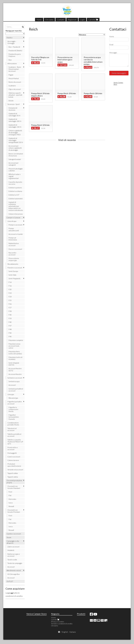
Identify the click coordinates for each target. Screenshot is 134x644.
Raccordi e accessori (12, 254)
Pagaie (11, 75)
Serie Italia (12, 275)
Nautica (9, 38)
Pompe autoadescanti (14, 229)
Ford (10, 492)
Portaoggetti (12, 453)
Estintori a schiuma (15, 191)
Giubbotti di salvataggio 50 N (14, 115)
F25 (10, 300)
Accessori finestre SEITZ (15, 369)
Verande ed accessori (15, 470)
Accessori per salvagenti (14, 164)
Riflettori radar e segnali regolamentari (15, 176)
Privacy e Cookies (58, 622)
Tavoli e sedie (12, 560)
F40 (10, 322)
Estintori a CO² (14, 195)
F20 (10, 289)
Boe (10, 60)
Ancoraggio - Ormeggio (12, 42)
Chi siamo (49, 20)
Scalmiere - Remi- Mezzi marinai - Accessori (15, 69)
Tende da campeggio (15, 563)
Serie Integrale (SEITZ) (14, 364)
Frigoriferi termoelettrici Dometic (14, 417)
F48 (10, 329)
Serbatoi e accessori (15, 378)
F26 (10, 304)
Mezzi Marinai (14, 78)
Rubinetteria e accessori (14, 244)
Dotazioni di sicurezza (13, 109)
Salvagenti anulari (15, 159)
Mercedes (12, 499)
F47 (10, 326)
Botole (11, 101)
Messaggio (113, 53)
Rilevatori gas (13, 398)
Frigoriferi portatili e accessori (15, 403)
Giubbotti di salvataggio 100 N (15, 120)
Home (39, 20)
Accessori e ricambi (16, 234)
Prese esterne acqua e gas (14, 259)
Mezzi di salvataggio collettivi (16, 170)
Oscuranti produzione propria (14, 481)
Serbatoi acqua (14, 381)
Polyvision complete (16, 340)
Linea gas (11, 394)
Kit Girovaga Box (14, 574)
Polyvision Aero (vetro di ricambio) (15, 352)
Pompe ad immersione (13, 239)
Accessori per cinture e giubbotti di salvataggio (15, 148)
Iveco (11, 503)
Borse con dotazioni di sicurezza (16, 155)
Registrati (72, 20)
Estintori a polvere (15, 188)
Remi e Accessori (15, 82)
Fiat (10, 495)
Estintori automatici (16, 199)
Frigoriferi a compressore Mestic (13, 409)
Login (82, 20)
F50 (10, 333)
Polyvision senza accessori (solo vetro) (14, 346)
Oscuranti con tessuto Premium (14, 511)
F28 (10, 311)
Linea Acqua (12, 221)
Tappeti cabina (13, 477)
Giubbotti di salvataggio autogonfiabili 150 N (16, 140)
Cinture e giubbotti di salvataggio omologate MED (15, 133)
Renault (11, 506)
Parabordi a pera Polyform (15, 55)
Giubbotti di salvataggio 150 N (15, 126)
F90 (10, 336)
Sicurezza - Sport (14, 104)
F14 (10, 282)
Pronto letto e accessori (13, 448)
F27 (10, 308)
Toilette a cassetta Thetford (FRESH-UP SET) (15, 442)
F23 (10, 293)
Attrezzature (12, 63)
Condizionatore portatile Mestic (13, 424)
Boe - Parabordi (14, 47)
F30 (10, 315)
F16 (10, 286)
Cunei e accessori (14, 457)
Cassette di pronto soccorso (15, 183)
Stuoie (9, 537)
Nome (112, 36)
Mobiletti (11, 550)
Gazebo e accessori (14, 534)
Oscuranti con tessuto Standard (14, 487)
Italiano (73, 632)
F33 (10, 318)
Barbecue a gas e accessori (14, 555)
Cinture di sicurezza (16, 214)
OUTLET (10, 581)
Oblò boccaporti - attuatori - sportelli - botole (16, 95)
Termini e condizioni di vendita (62, 624)
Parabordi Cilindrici (15, 50)
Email (111, 45)
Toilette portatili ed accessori (14, 435)
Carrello (93, 20)
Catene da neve (13, 460)
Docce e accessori (15, 249)
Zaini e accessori (13, 547)
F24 (10, 297)
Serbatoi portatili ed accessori (16, 390)
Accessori (12, 385)
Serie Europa (13, 271)
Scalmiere (12, 86)
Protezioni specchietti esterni (14, 465)
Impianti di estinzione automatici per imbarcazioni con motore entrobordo (16, 206)
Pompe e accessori (15, 225)
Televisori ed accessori (12, 429)
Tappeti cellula (13, 473)
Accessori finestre (15, 374)
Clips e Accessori (15, 89)
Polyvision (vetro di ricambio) (15, 358)
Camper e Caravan (13, 218)
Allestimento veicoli (14, 570)
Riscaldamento (13, 264)
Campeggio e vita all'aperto (13, 542)
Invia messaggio (119, 73)
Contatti (61, 20)
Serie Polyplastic (15, 278)
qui (12, 593)
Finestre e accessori (15, 268)
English (65, 632)
